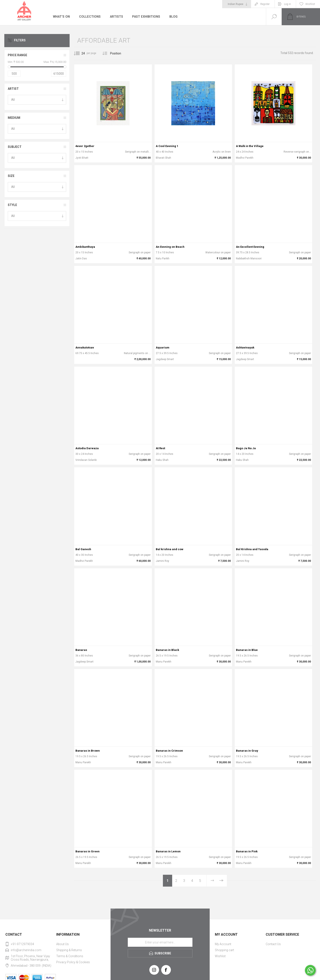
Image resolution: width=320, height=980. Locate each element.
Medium (14, 118)
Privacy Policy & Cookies (73, 962)
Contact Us (273, 944)
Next (212, 881)
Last (221, 881)
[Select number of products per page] (80, 53)
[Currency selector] (237, 4)
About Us (62, 944)
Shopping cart (224, 950)
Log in (287, 4)
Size (11, 176)
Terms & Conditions (70, 956)
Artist (13, 89)
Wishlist (220, 956)
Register (265, 4)
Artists (116, 17)
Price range (17, 55)
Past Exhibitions (145, 17)
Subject (15, 147)
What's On (61, 17)
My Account (223, 944)
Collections (89, 17)
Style (12, 205)
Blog (172, 17)
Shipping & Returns (69, 950)
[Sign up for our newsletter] (160, 942)
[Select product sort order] (119, 53)
